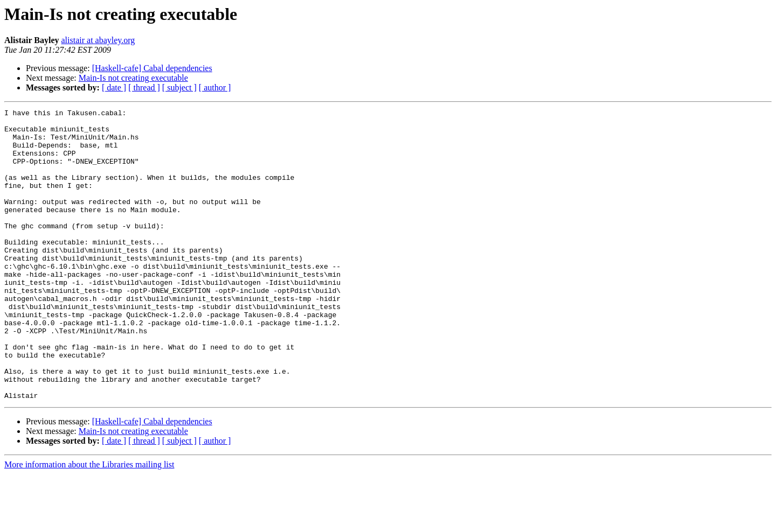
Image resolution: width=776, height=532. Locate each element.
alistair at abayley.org (98, 40)
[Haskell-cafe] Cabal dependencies (152, 68)
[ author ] (215, 87)
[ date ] (114, 87)
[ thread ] (144, 87)
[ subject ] (179, 87)
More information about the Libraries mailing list (89, 523)
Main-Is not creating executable (133, 78)
